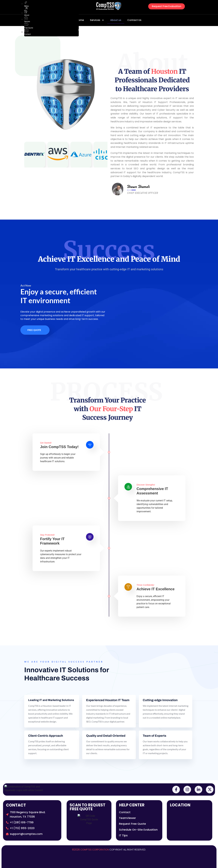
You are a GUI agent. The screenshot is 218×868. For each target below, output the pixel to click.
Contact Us (134, 20)
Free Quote (34, 330)
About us (116, 20)
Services (97, 20)
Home (80, 20)
